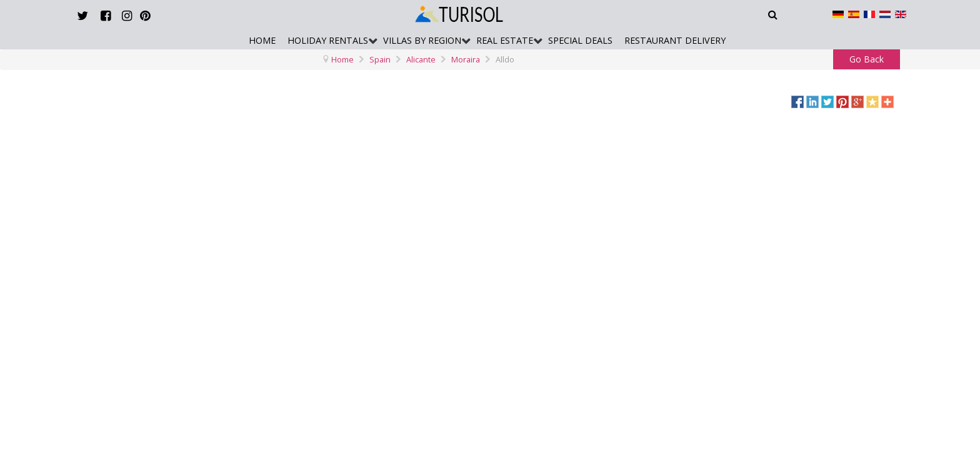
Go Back (867, 59)
